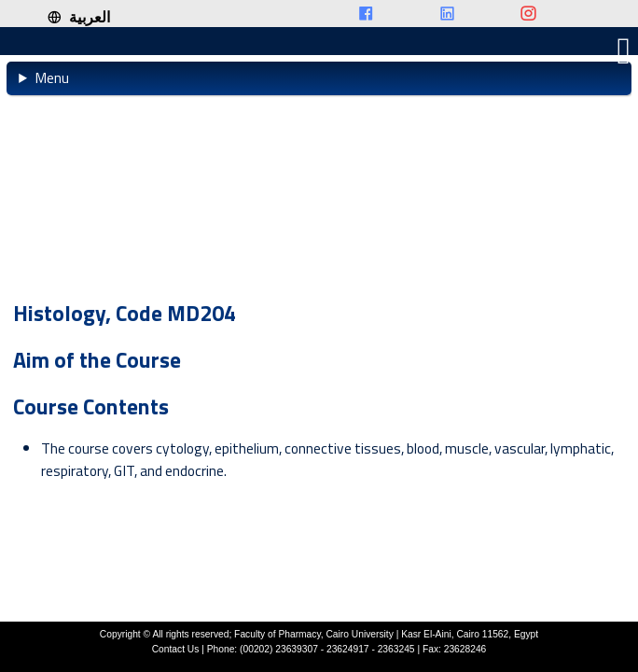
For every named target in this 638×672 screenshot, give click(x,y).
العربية (78, 17)
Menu (52, 77)
